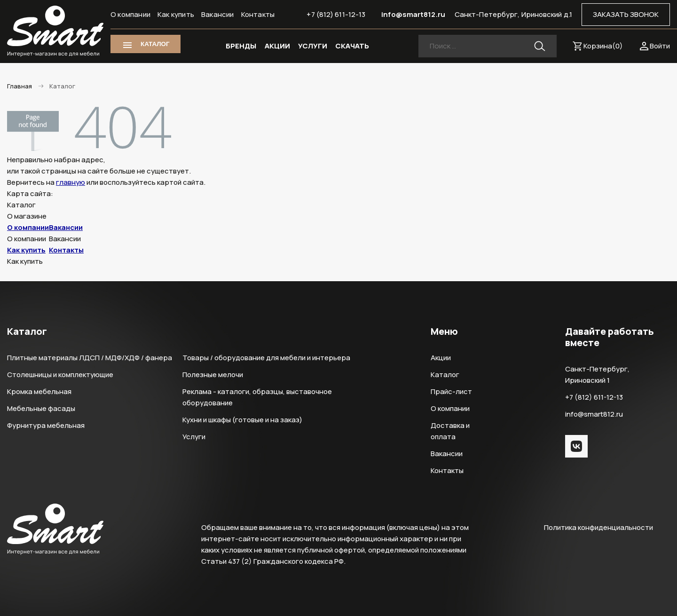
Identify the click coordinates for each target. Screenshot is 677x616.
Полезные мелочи (213, 375)
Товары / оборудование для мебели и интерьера (266, 358)
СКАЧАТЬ (352, 46)
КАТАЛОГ (155, 44)
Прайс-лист (451, 391)
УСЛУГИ (313, 46)
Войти (660, 46)
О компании (130, 14)
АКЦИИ (277, 46)
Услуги (194, 437)
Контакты (258, 14)
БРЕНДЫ (241, 46)
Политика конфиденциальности (598, 527)
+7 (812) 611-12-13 (336, 14)
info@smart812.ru (413, 14)
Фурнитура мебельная (46, 425)
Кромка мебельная (39, 391)
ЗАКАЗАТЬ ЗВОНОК (626, 14)
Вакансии (218, 14)
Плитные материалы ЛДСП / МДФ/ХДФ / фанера (90, 358)
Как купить (176, 14)
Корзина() (603, 46)
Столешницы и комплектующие (60, 375)
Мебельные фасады (41, 408)
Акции (441, 358)
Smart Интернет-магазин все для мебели (55, 32)
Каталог (445, 375)
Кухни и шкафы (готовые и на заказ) (242, 420)
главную (71, 182)
